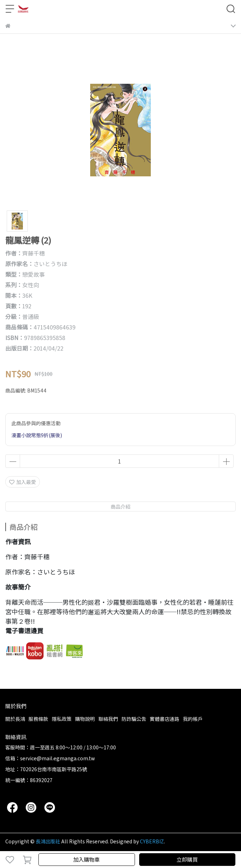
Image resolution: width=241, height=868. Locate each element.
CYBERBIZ (152, 841)
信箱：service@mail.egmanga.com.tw (50, 758)
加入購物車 (86, 859)
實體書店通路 (165, 719)
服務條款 (38, 719)
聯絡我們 (108, 719)
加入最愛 (23, 482)
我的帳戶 (193, 719)
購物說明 (85, 719)
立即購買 (187, 859)
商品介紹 (121, 507)
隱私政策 (62, 719)
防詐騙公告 (134, 719)
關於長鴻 (15, 719)
